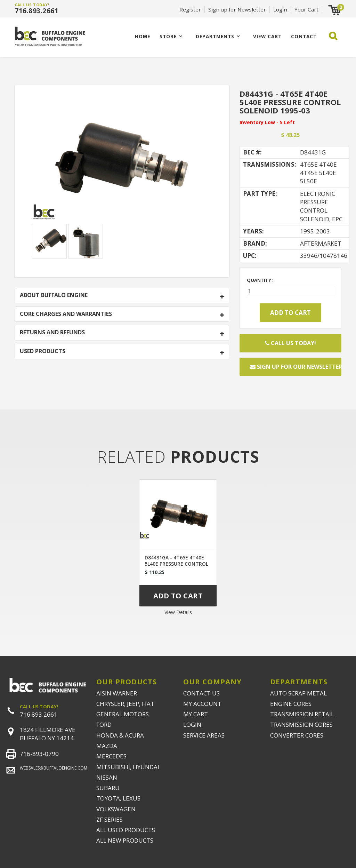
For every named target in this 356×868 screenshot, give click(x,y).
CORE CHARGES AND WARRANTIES (66, 314)
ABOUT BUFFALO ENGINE (54, 295)
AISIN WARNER (117, 693)
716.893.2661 (37, 11)
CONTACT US (201, 693)
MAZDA (107, 746)
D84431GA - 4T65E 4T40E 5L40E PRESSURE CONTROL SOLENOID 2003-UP (176, 564)
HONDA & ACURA (120, 735)
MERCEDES (111, 756)
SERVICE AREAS (204, 735)
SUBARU (108, 788)
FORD (104, 724)
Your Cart (306, 9)
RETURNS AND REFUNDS (52, 333)
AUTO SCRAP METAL (298, 693)
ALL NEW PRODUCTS (125, 840)
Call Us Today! (290, 343)
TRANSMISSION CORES (301, 724)
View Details (178, 612)
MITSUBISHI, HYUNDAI (128, 767)
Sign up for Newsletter (237, 9)
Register (190, 9)
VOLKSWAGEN (116, 809)
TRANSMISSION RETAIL (302, 714)
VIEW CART (267, 36)
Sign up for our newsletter (296, 367)
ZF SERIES (110, 819)
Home (143, 36)
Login (280, 9)
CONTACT (304, 36)
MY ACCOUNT (202, 704)
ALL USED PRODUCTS (126, 830)
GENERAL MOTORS (123, 714)
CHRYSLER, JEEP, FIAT (125, 704)
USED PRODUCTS (43, 351)
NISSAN (107, 777)
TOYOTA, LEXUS (118, 798)
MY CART (196, 714)
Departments (215, 36)
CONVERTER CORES (297, 735)
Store (168, 36)
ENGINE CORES (291, 704)
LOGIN (192, 724)
